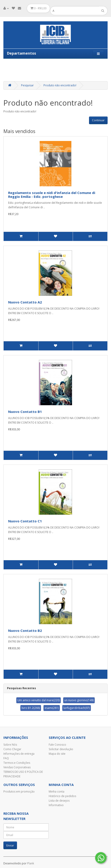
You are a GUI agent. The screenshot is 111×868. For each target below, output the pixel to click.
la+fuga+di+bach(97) (77, 708)
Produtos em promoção (19, 792)
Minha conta (57, 792)
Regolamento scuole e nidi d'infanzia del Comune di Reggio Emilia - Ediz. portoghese (52, 195)
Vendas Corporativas (17, 767)
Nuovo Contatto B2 (25, 630)
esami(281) (52, 708)
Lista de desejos (59, 801)
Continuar (98, 120)
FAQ (6, 758)
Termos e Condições (17, 763)
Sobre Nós (10, 745)
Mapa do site (57, 754)
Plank (31, 863)
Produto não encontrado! (60, 85)
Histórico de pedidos (62, 796)
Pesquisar (27, 85)
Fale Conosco (57, 745)
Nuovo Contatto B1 (25, 412)
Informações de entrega (19, 754)
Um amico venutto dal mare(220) (39, 700)
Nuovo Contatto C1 (25, 521)
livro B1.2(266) (31, 708)
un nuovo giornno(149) (79, 700)
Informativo (56, 805)
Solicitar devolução (61, 749)
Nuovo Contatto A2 (25, 302)
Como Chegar (12, 749)
